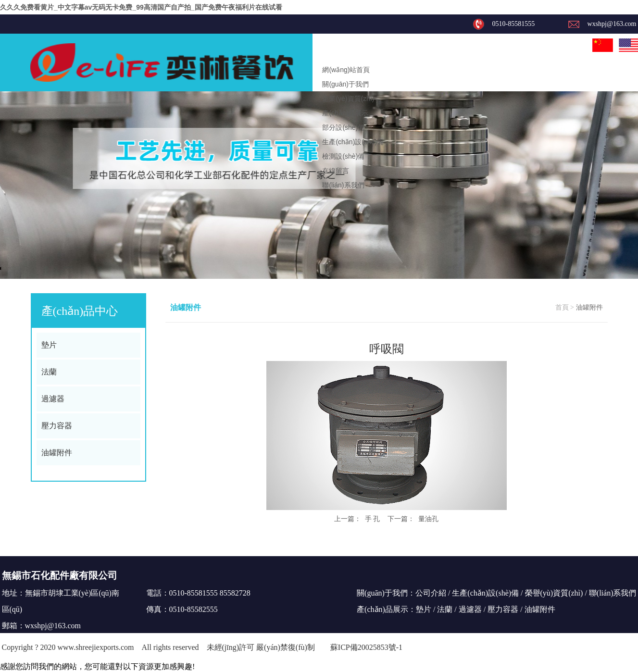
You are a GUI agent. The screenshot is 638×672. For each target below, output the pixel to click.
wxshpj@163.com (53, 626)
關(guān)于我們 (345, 84)
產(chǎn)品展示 (345, 113)
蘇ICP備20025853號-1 (366, 647)
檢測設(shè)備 (343, 156)
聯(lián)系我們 (343, 185)
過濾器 (53, 399)
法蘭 (49, 372)
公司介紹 (431, 593)
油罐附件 (57, 453)
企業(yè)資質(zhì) (348, 99)
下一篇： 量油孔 (413, 519)
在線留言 (336, 171)
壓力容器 (57, 426)
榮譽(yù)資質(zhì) (554, 593)
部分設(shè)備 (343, 127)
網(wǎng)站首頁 (346, 70)
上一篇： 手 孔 (357, 519)
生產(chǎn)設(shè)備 (353, 142)
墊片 (49, 345)
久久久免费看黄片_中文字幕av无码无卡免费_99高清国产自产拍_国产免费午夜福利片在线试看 (141, 7)
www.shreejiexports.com (96, 647)
